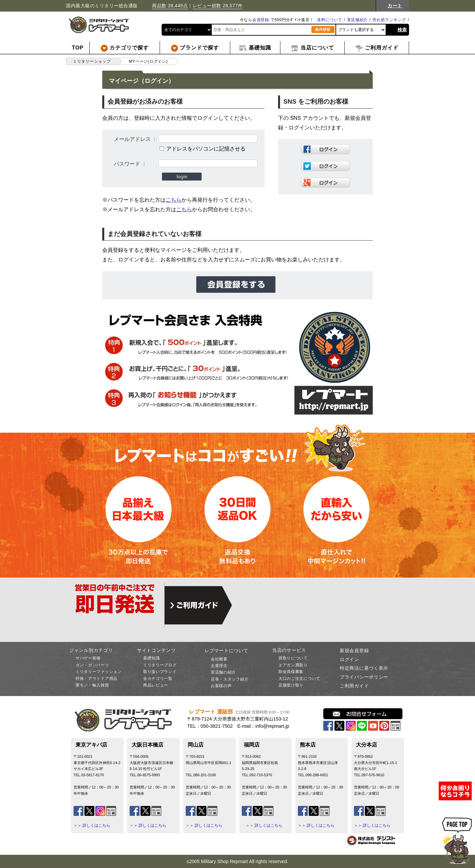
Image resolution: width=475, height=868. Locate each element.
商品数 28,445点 (170, 6)
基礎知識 (152, 658)
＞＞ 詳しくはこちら (92, 825)
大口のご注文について (299, 679)
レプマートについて (226, 651)
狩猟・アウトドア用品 (96, 679)
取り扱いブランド (160, 672)
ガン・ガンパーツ (92, 665)
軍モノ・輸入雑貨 (92, 685)
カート (395, 6)
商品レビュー (156, 685)
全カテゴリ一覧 (158, 679)
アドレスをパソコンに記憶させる (206, 149)
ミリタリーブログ (160, 665)
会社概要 (219, 659)
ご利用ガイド (354, 686)
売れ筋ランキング (389, 20)
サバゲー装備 (88, 658)
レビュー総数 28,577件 (218, 6)
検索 (402, 30)
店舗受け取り (291, 685)
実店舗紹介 (358, 20)
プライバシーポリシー (364, 677)
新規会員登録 (354, 651)
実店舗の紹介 (223, 672)
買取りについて (293, 658)
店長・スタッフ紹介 (230, 679)
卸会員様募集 (291, 672)
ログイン (349, 659)
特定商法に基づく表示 (364, 668)
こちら (174, 200)
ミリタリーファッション (99, 672)
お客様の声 (221, 686)
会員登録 (261, 20)
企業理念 (219, 666)
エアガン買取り (293, 665)
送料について (330, 20)
